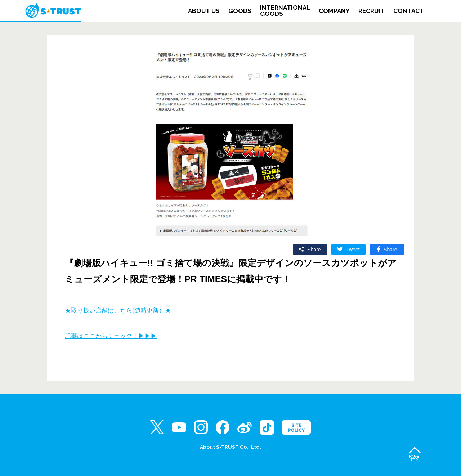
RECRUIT (372, 11)
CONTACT (409, 11)
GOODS (240, 11)
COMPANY (334, 11)
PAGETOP (414, 458)
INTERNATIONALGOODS (285, 11)
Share (314, 250)
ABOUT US (204, 11)
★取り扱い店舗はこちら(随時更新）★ (118, 311)
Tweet (353, 250)
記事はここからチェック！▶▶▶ (111, 336)
